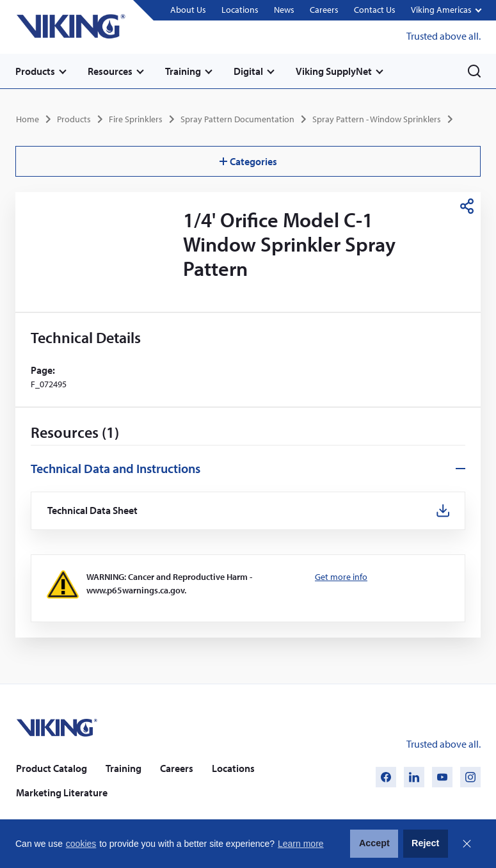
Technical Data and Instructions (116, 468)
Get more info (341, 577)
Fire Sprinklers (136, 119)
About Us (188, 10)
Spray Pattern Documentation (237, 119)
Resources (110, 71)
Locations (240, 10)
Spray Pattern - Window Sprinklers (377, 119)
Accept (374, 843)
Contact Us (375, 10)
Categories (248, 161)
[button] (446, 11)
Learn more (301, 844)
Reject (425, 843)
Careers (324, 10)
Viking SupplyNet (334, 71)
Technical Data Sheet (93, 510)
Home (28, 119)
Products (35, 71)
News (284, 10)
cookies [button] (81, 844)
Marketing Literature (62, 792)
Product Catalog (52, 768)
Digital (248, 71)
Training (183, 71)
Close (467, 844)
